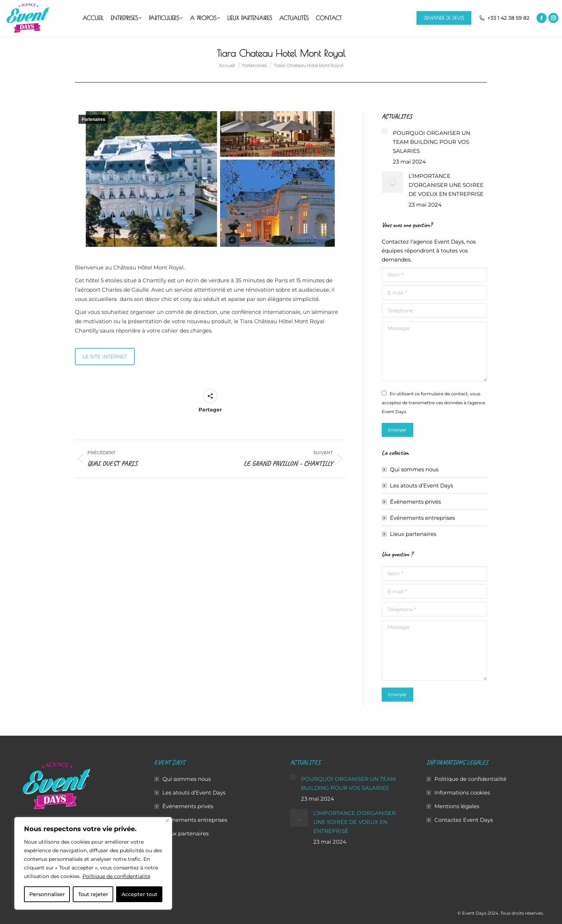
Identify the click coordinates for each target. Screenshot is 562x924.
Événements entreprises (422, 518)
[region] (93, 863)
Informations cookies (462, 793)
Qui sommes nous (414, 469)
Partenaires (93, 119)
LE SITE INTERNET (105, 357)
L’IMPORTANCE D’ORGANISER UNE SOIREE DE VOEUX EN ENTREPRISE (446, 185)
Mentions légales (457, 806)
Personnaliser (47, 894)
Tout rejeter (93, 894)
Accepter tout (139, 894)
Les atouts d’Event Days (421, 485)
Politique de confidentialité (116, 876)
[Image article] (385, 131)
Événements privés (415, 502)
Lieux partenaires (413, 534)
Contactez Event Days (464, 820)
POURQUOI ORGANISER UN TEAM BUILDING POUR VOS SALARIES (432, 142)
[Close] (167, 821)
